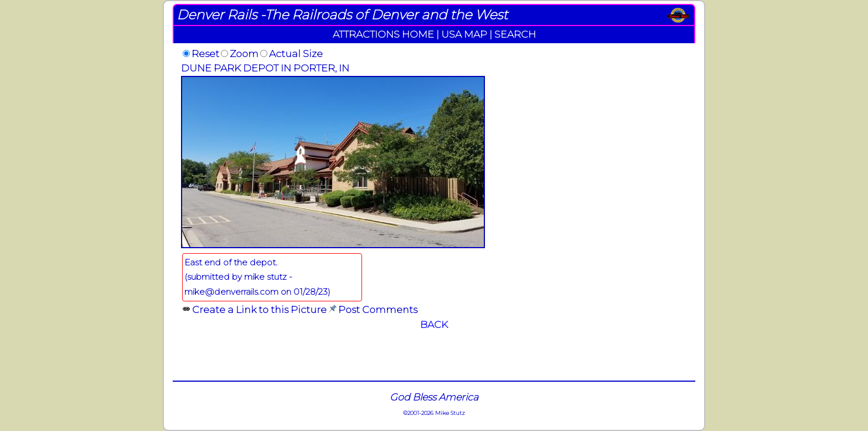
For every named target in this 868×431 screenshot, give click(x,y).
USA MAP (464, 34)
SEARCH (515, 34)
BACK (434, 324)
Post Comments (378, 309)
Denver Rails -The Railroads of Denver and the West (342, 15)
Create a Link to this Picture (259, 309)
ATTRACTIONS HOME (383, 34)
